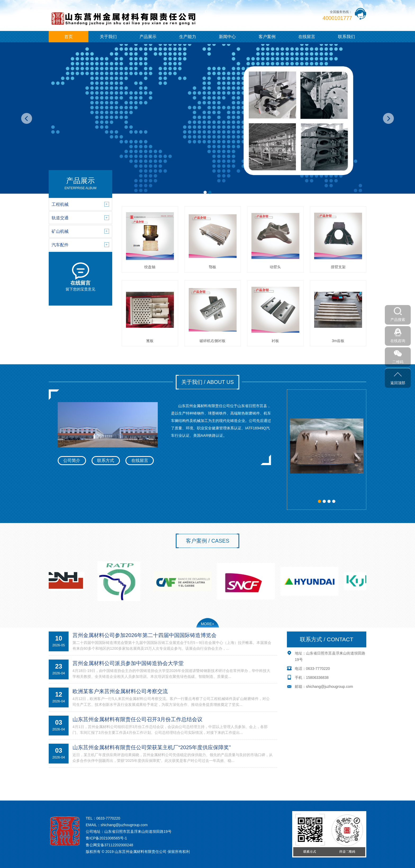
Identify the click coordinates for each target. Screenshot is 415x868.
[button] (205, 192)
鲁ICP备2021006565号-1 (106, 838)
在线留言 (307, 37)
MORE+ (207, 624)
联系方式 (106, 460)
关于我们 (108, 37)
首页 (69, 37)
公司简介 (72, 460)
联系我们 (346, 37)
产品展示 (148, 37)
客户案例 (267, 37)
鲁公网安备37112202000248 (109, 845)
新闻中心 (227, 37)
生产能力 (188, 37)
